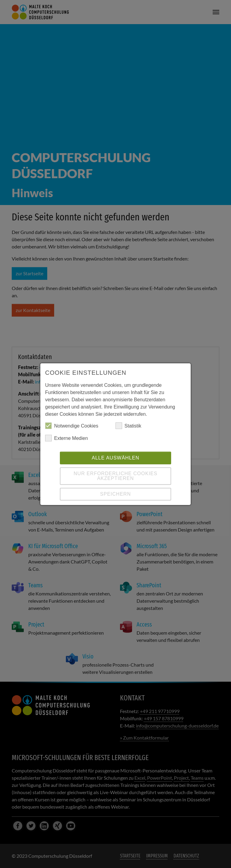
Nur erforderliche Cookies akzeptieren (115, 476)
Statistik (128, 426)
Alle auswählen (115, 458)
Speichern (115, 494)
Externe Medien (66, 438)
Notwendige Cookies (72, 426)
